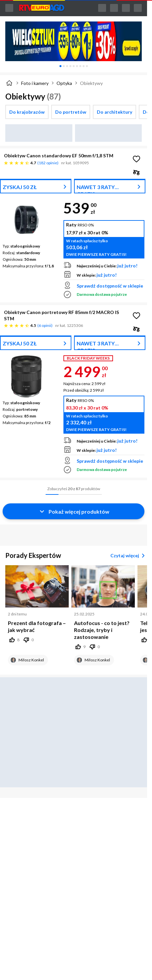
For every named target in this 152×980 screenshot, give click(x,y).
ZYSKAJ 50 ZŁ (20, 187)
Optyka (64, 83)
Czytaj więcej (129, 556)
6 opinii (45, 325)
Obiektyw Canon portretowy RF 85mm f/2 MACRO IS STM (61, 315)
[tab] (60, 66)
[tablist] (74, 66)
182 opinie (48, 163)
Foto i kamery (35, 83)
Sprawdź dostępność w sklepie (110, 286)
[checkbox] (27, 112)
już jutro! (127, 266)
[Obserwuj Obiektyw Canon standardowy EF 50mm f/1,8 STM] (136, 159)
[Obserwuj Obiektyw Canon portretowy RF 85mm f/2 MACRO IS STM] (136, 316)
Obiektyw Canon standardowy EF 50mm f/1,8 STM (59, 156)
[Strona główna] (9, 83)
